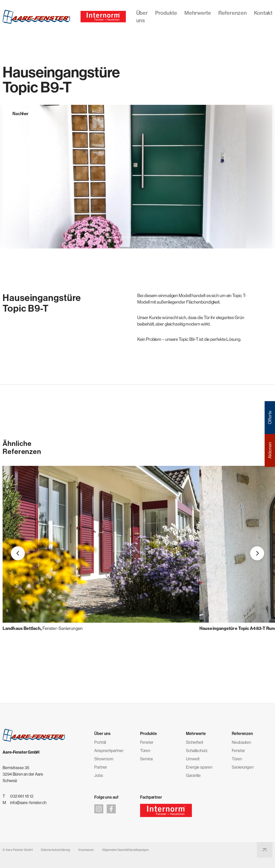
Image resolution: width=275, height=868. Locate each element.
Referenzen (233, 13)
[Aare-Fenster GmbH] (36, 17)
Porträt (100, 742)
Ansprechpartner (109, 751)
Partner (101, 767)
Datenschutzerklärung (56, 850)
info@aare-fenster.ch (28, 803)
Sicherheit (195, 742)
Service (147, 759)
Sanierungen (243, 767)
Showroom (104, 759)
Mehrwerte (198, 13)
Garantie (193, 775)
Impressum (86, 850)
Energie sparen (199, 767)
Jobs (99, 775)
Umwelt (193, 759)
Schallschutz (197, 751)
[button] (121, 237)
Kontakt (263, 13)
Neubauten (241, 742)
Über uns (142, 17)
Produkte (166, 13)
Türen (145, 751)
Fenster (147, 742)
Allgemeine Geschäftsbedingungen (125, 850)
